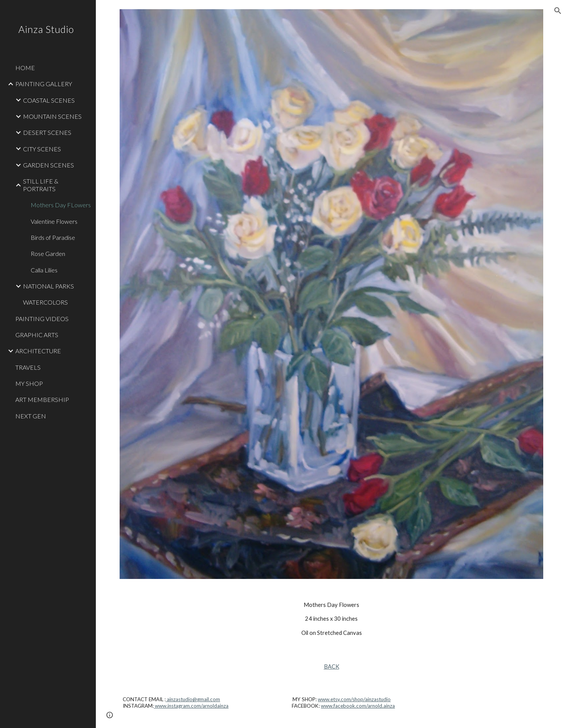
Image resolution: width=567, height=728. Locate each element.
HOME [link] (25, 68)
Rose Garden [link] (48, 253)
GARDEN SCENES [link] (48, 165)
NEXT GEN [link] (31, 416)
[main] (331, 619)
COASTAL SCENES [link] (49, 100)
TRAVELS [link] (28, 367)
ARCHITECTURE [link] (38, 351)
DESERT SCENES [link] (47, 132)
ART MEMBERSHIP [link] (42, 399)
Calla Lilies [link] (44, 270)
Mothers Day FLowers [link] (61, 205)
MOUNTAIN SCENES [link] (52, 116)
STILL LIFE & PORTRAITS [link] (41, 185)
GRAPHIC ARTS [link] (37, 335)
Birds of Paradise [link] (53, 237)
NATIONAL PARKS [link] (48, 286)
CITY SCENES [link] (42, 149)
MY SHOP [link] (29, 383)
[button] (558, 11)
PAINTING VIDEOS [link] (42, 319)
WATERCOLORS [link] (45, 302)
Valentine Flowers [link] (54, 221)
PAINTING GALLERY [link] (44, 84)
